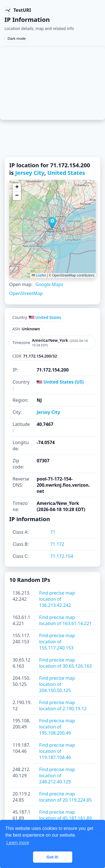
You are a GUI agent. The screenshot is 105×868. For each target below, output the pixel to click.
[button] (52, 223)
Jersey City (30, 173)
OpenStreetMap (26, 293)
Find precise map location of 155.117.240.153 (57, 642)
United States (66, 173)
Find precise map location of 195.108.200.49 (57, 727)
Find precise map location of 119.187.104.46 (57, 751)
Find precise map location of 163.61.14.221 (66, 620)
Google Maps (49, 284)
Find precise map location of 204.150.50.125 (57, 684)
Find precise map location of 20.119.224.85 (66, 797)
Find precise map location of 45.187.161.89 (66, 815)
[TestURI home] (18, 10)
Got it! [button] (52, 857)
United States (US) (60, 382)
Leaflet (39, 275)
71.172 (57, 544)
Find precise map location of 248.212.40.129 (57, 776)
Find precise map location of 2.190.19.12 (63, 705)
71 (53, 532)
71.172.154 (62, 556)
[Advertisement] (53, 83)
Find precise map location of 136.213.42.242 (57, 599)
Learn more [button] (18, 843)
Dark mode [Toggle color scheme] (17, 39)
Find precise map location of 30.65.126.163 (66, 663)
